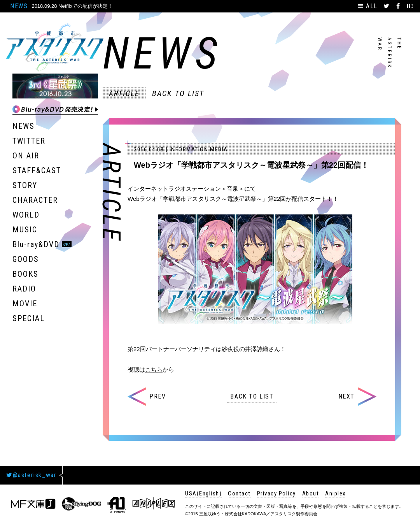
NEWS (19, 6)
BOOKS (25, 274)
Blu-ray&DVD (36, 244)
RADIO (24, 289)
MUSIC (25, 230)
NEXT (357, 397)
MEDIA (219, 149)
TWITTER (29, 141)
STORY (25, 185)
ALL (369, 6)
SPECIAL (29, 318)
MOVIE (25, 304)
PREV (147, 397)
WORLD (26, 215)
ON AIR (26, 156)
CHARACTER (35, 200)
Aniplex (336, 493)
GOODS (26, 259)
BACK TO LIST (178, 93)
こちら (154, 370)
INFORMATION (189, 149)
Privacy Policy (276, 493)
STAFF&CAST (37, 170)
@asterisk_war (31, 475)
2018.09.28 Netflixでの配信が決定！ (72, 6)
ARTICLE (124, 93)
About (311, 493)
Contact (239, 493)
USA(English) (203, 493)
